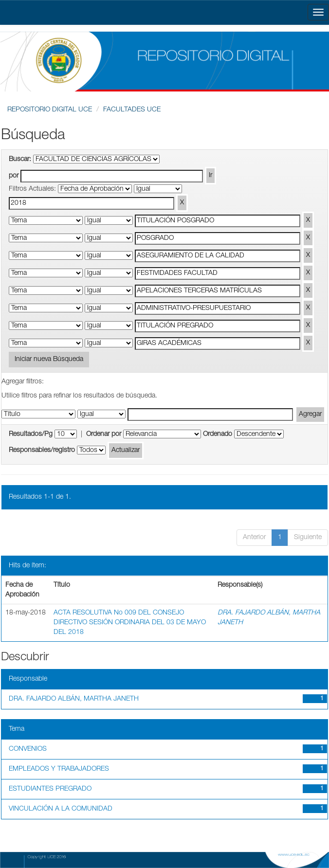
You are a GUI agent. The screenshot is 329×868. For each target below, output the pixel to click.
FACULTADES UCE (132, 110)
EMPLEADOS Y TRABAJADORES (59, 769)
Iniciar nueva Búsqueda (49, 360)
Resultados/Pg (31, 434)
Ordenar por (104, 434)
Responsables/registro (42, 451)
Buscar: (20, 160)
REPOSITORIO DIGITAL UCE (50, 110)
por (14, 176)
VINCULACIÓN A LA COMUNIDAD (61, 809)
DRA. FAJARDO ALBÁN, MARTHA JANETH (74, 699)
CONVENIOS (28, 749)
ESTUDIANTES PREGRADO (50, 789)
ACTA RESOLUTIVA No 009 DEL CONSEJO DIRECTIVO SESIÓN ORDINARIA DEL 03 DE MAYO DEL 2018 (130, 623)
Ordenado (218, 434)
